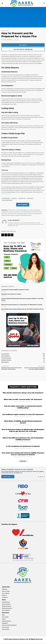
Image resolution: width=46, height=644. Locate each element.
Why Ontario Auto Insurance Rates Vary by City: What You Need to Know (22, 309)
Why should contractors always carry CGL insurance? (23, 393)
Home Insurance (5, 31)
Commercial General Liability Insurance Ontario (15, 290)
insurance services (6, 194)
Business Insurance (20, 395)
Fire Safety (14, 198)
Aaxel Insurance (8, 40)
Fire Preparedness (6, 198)
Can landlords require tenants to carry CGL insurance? (23, 414)
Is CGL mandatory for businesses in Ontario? (23, 446)
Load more (23, 461)
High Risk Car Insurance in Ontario (11, 294)
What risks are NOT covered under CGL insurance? (23, 399)
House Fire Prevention (7, 200)
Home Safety (30, 198)
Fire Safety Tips (22, 198)
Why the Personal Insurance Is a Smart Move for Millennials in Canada (22, 305)
